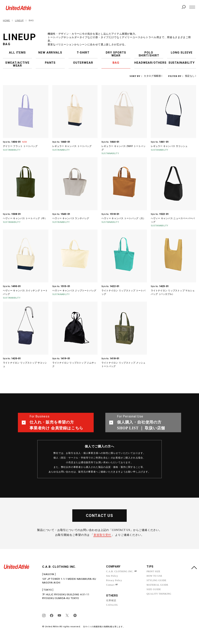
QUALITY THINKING (159, 594)
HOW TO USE (154, 576)
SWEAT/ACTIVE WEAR (17, 64)
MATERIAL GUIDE (157, 585)
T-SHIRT (83, 53)
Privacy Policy (114, 580)
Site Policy (112, 576)
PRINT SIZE (153, 571)
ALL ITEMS (17, 53)
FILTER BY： (176, 76)
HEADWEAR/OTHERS (149, 63)
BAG (116, 63)
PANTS (50, 63)
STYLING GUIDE (156, 580)
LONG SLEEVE (182, 53)
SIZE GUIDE (154, 589)
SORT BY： (136, 76)
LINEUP (19, 20)
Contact (110, 585)
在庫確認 (111, 600)
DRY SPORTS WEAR (116, 54)
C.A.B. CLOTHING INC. (120, 571)
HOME (7, 20)
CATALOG (112, 605)
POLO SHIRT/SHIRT (149, 54)
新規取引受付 (102, 535)
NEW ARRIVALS (50, 53)
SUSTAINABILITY (182, 63)
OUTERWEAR (83, 63)
